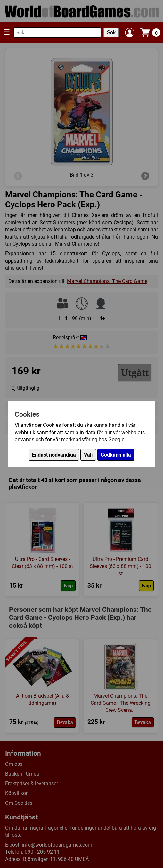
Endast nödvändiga (54, 455)
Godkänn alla (116, 455)
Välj (88, 455)
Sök (111, 32)
